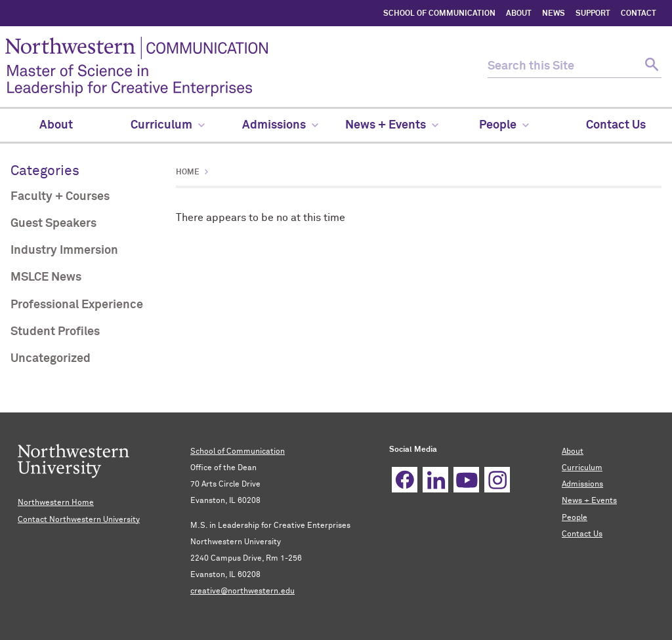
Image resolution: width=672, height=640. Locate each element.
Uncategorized (51, 359)
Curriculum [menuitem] (168, 125)
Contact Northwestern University (79, 520)
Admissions (582, 485)
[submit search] (650, 67)
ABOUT (519, 14)
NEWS (554, 14)
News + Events (589, 501)
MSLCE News (46, 277)
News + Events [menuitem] (392, 125)
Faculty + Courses (60, 197)
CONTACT (639, 14)
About (573, 452)
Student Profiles (55, 332)
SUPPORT (593, 14)
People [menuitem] (504, 125)
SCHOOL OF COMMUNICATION (439, 14)
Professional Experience (77, 305)
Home (188, 172)
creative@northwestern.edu (242, 591)
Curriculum (582, 468)
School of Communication (238, 452)
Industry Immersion (64, 250)
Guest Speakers (53, 224)
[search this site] (563, 67)
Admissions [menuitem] (280, 125)
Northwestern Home (56, 503)
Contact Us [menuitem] (616, 125)
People (575, 518)
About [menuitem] (56, 125)
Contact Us (582, 534)
